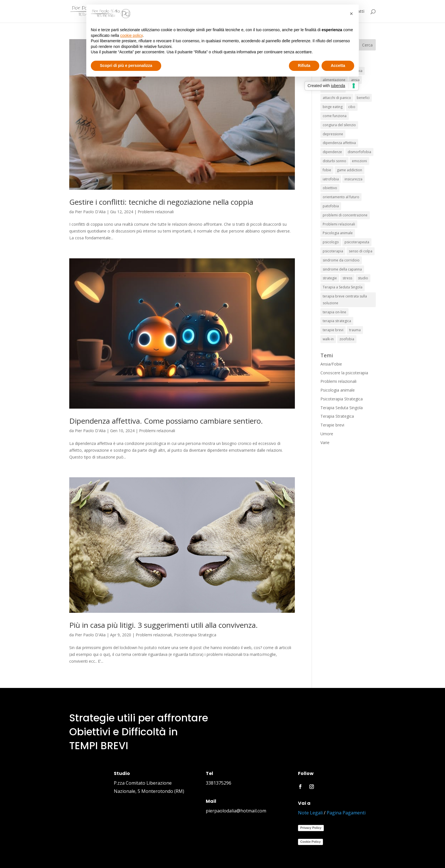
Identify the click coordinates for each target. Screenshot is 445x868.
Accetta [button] (338, 66)
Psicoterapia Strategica (195, 635)
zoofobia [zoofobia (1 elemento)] (347, 339)
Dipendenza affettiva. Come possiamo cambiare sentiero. (166, 421)
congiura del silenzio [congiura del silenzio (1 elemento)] (339, 125)
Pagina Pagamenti (346, 813)
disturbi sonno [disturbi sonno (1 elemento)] (334, 161)
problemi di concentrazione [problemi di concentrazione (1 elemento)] (345, 215)
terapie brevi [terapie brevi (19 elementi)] (333, 330)
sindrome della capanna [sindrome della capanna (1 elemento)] (342, 269)
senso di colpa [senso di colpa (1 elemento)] (361, 251)
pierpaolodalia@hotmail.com (236, 811)
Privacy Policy (311, 828)
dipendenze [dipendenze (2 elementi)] (332, 152)
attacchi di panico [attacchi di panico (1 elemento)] (337, 98)
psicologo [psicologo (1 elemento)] (331, 242)
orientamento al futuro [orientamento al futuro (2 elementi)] (341, 197)
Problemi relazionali (156, 212)
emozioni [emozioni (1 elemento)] (359, 161)
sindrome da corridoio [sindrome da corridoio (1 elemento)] (341, 260)
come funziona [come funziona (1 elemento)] (335, 116)
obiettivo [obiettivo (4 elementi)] (330, 188)
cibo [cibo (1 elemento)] (352, 107)
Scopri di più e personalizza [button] (126, 66)
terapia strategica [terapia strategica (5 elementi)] (337, 321)
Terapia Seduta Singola (342, 408)
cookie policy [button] (132, 35)
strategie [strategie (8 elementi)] (330, 278)
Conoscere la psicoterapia (344, 373)
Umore (327, 434)
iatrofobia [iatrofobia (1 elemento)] (331, 179)
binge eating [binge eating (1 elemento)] (333, 107)
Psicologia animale (338, 390)
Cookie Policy (310, 842)
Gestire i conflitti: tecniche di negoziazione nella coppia (161, 202)
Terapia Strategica (337, 416)
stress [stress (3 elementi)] (347, 278)
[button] (351, 14)
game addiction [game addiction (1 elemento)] (350, 170)
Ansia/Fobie (331, 364)
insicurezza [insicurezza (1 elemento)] (353, 179)
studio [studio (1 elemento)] (363, 278)
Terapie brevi (332, 425)
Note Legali (310, 813)
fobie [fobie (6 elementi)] (327, 170)
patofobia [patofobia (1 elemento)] (331, 206)
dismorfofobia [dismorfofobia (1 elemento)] (359, 152)
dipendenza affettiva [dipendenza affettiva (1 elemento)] (339, 143)
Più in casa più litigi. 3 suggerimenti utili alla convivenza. (163, 625)
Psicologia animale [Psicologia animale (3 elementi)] (338, 233)
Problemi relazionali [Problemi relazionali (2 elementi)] (339, 224)
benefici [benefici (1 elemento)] (363, 98)
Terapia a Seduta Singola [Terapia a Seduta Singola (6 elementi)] (343, 287)
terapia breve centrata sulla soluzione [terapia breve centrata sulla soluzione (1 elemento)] (345, 300)
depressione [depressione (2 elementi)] (333, 134)
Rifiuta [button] (304, 66)
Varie (325, 443)
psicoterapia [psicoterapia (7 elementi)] (333, 251)
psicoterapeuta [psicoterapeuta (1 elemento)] (357, 242)
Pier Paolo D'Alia (90, 212)
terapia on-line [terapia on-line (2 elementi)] (334, 312)
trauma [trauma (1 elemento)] (355, 330)
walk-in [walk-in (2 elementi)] (328, 339)
